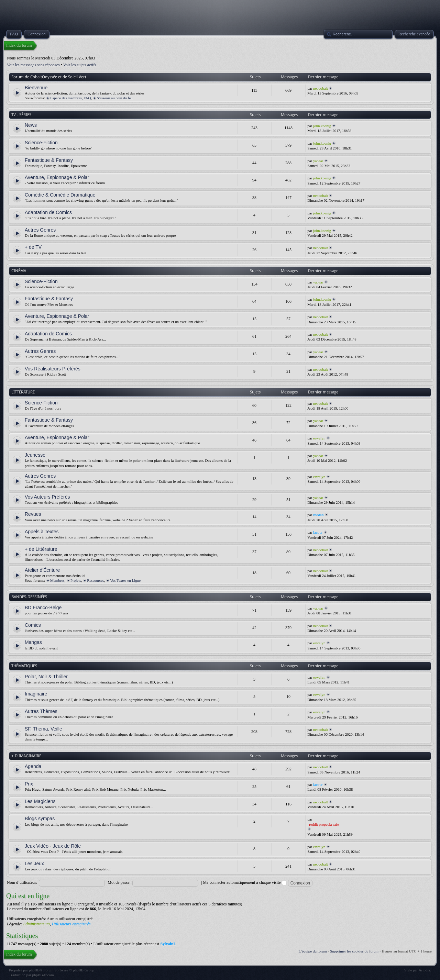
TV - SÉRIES (21, 115)
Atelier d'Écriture (42, 570)
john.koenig (322, 126)
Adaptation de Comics (48, 212)
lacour (318, 532)
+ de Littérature (41, 549)
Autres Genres (40, 230)
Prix (29, 784)
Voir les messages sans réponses (33, 65)
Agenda (33, 766)
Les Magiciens (40, 801)
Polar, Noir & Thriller (46, 677)
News (31, 125)
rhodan (318, 515)
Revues (33, 514)
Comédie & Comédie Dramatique (60, 195)
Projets (76, 580)
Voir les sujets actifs (80, 65)
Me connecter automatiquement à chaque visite (244, 882)
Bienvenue (36, 88)
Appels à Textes (42, 532)
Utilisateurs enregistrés (71, 924)
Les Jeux (34, 864)
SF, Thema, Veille (43, 729)
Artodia (425, 970)
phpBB (34, 970)
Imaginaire (36, 694)
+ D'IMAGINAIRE (26, 756)
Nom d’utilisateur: (22, 882)
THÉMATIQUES (24, 666)
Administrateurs (36, 924)
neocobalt (321, 88)
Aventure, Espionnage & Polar (57, 177)
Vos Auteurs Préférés (47, 497)
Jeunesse (35, 455)
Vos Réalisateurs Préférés (53, 369)
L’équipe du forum (313, 951)
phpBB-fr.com (43, 975)
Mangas (33, 642)
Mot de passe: (119, 882)
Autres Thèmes (41, 711)
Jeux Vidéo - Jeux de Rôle (53, 846)
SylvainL (168, 944)
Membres (57, 580)
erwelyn (319, 438)
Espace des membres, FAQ (70, 98)
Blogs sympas (40, 818)
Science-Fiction (41, 143)
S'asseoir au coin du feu (115, 98)
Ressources (96, 580)
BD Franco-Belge (43, 608)
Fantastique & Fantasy (49, 160)
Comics (33, 625)
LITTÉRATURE (23, 392)
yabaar (318, 161)
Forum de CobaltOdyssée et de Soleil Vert (49, 77)
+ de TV (33, 247)
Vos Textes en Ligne (125, 580)
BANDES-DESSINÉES (29, 597)
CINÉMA (19, 271)
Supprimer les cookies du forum (354, 951)
